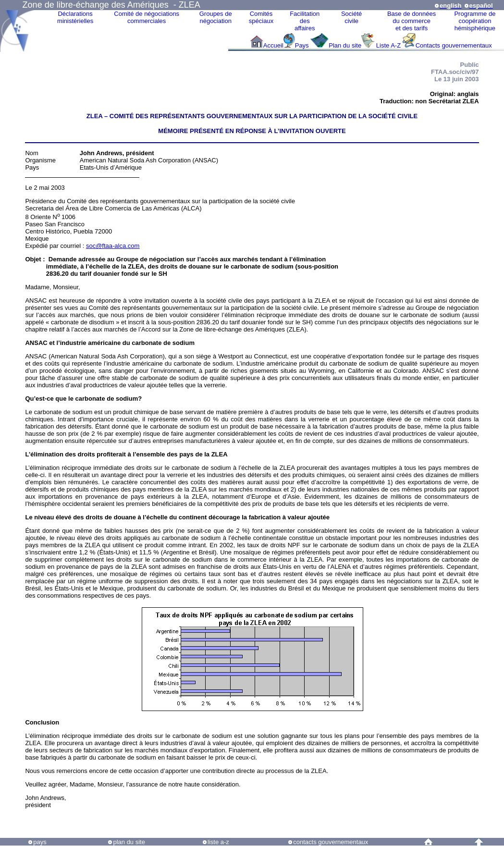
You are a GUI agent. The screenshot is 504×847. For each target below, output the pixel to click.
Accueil (273, 45)
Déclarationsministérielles (75, 17)
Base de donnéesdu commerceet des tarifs (412, 21)
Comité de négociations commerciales (147, 17)
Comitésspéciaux (261, 17)
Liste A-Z (388, 45)
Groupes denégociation (216, 17)
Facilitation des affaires (305, 21)
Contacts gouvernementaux (454, 45)
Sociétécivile (351, 17)
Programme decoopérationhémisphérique (475, 21)
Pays (303, 45)
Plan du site (345, 45)
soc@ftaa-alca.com (113, 246)
